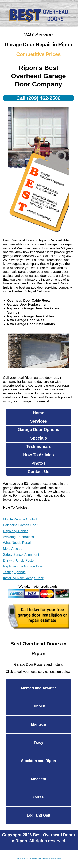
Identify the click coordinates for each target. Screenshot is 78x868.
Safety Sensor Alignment (21, 555)
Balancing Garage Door (20, 525)
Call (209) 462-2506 (38, 98)
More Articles (13, 549)
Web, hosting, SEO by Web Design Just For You (39, 858)
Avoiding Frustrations (18, 537)
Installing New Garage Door (23, 578)
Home (39, 413)
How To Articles (38, 455)
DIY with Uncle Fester (19, 561)
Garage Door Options (38, 430)
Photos (39, 463)
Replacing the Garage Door (23, 566)
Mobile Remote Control (20, 519)
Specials (38, 438)
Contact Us (39, 472)
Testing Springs (14, 572)
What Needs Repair (17, 543)
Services (38, 421)
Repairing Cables (16, 531)
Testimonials (38, 446)
